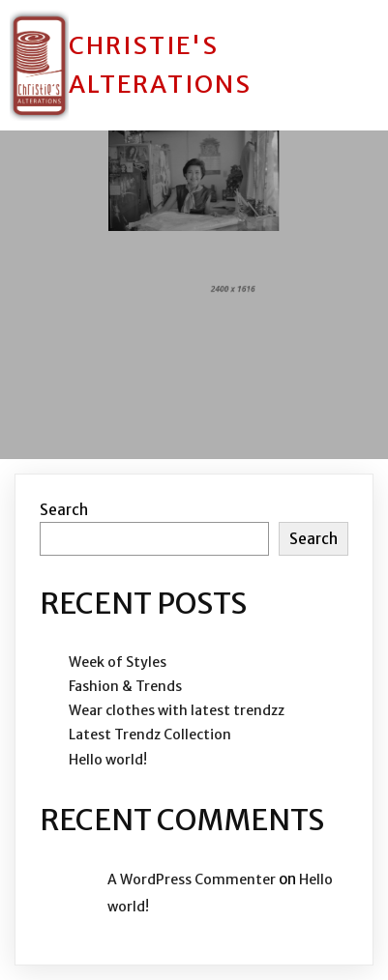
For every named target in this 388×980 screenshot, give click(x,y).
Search (64, 510)
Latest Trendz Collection (150, 735)
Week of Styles (118, 662)
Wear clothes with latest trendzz (177, 710)
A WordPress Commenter (192, 879)
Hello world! (108, 760)
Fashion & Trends (125, 686)
